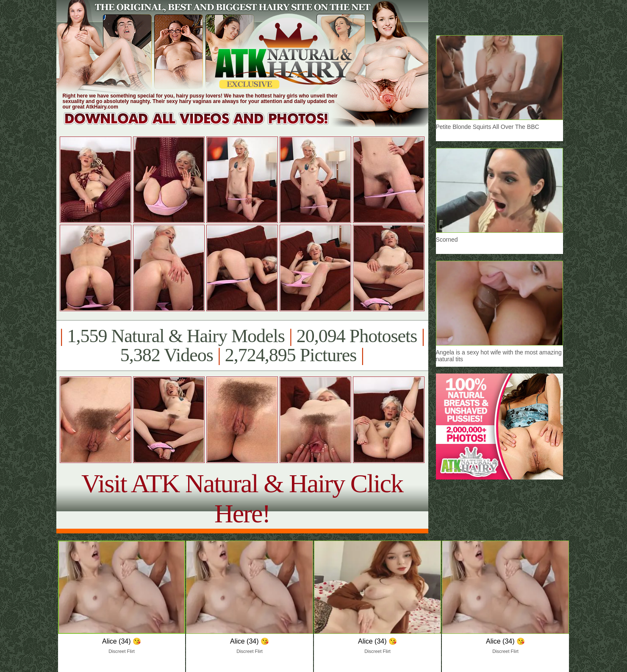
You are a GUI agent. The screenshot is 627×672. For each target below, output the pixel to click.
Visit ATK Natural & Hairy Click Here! (242, 498)
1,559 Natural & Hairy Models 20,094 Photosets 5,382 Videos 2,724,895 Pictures (242, 346)
